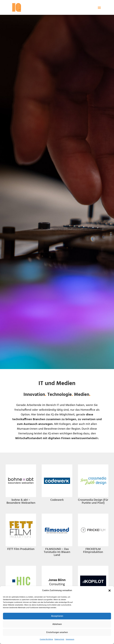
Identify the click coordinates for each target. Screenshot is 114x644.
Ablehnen (57, 624)
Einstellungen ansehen (57, 632)
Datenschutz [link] (59, 639)
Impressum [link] (70, 639)
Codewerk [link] (57, 500)
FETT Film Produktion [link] (21, 549)
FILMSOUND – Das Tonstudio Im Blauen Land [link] (57, 552)
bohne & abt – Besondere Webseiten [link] (21, 501)
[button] (110, 591)
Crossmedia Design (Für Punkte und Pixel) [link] (93, 501)
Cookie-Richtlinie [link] (46, 639)
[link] (17, 7)
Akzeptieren (57, 616)
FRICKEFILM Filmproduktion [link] (93, 551)
